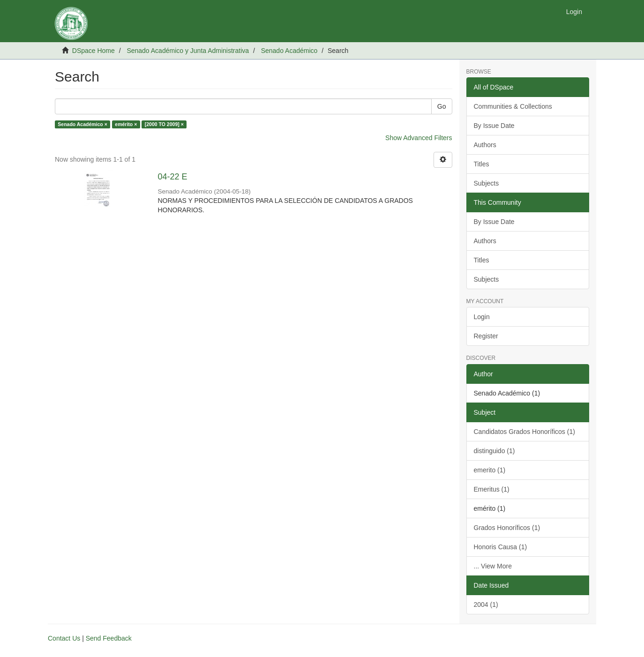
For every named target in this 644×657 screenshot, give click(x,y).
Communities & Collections (513, 106)
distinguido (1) (494, 451)
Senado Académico (289, 51)
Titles (482, 164)
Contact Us (64, 638)
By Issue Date (494, 126)
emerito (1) (490, 470)
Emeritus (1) (492, 489)
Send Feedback (109, 638)
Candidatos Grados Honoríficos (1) (524, 432)
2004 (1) (486, 605)
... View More (493, 566)
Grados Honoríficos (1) (507, 528)
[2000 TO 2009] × (164, 124)
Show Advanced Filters (419, 138)
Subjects (487, 183)
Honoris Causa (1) (501, 547)
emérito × (126, 124)
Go (442, 106)
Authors (485, 145)
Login (482, 317)
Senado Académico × (82, 124)
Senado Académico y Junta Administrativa (188, 51)
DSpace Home (94, 51)
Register (486, 336)
